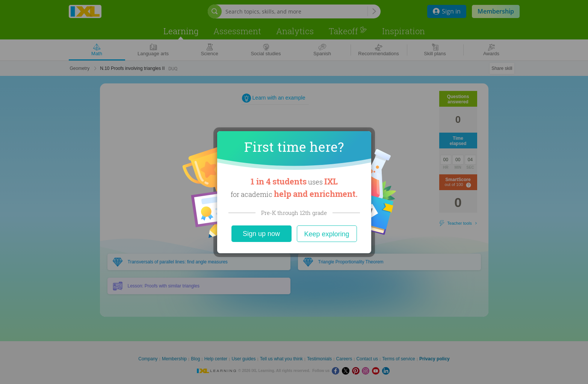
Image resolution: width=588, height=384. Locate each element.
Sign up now (261, 234)
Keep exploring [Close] (326, 234)
